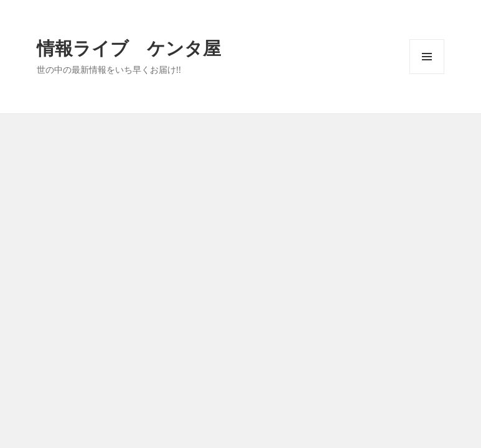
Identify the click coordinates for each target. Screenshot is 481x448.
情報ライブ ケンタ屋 (129, 48)
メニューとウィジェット (427, 74)
